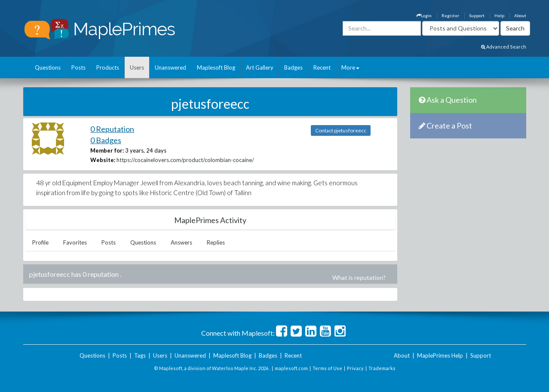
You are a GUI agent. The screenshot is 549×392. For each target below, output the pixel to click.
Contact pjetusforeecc (341, 130)
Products (108, 67)
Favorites (75, 242)
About (520, 15)
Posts (78, 67)
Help (499, 15)
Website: (103, 160)
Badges (293, 67)
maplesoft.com (291, 368)
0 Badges (106, 140)
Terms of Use (327, 368)
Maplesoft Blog (216, 67)
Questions (48, 67)
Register (450, 15)
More (350, 67)
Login (424, 15)
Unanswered (170, 67)
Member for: (107, 150)
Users (137, 67)
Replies (216, 242)
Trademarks (382, 368)
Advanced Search (504, 47)
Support (477, 15)
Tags (140, 355)
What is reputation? (359, 277)
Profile (40, 242)
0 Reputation (112, 129)
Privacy (355, 368)
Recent (322, 67)
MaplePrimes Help (440, 355)
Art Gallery (260, 67)
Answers (181, 242)
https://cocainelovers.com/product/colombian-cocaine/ (185, 160)
